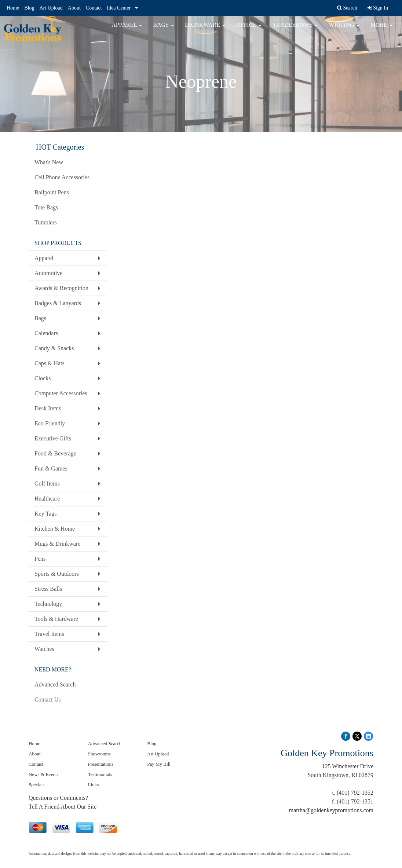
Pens (40, 559)
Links (94, 785)
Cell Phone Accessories (62, 177)
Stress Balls (48, 589)
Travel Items (49, 634)
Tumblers (46, 222)
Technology (48, 604)
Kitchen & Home (55, 529)
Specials (36, 785)
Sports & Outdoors (57, 574)
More (381, 29)
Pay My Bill (159, 764)
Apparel (127, 29)
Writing (344, 29)
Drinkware (205, 29)
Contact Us (48, 699)
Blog (29, 8)
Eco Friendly (50, 423)
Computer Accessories (61, 393)
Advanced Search (55, 684)
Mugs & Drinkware (57, 544)
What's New (49, 162)
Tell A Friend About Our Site (63, 807)
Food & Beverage (55, 453)
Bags (163, 29)
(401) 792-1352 (355, 793)
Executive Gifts (53, 438)
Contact (94, 8)
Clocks (43, 378)
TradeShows (295, 29)
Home (13, 8)
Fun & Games (51, 468)
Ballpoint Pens (52, 192)
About (74, 8)
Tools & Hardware (56, 619)
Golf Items (47, 484)
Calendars (46, 333)
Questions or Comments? (58, 798)
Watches (44, 649)
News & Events (44, 774)
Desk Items (48, 408)
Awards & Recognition (61, 288)
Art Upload (51, 8)
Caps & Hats (50, 363)
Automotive (48, 273)
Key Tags (45, 514)
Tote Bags (46, 207)
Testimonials (100, 774)
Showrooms (99, 754)
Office (249, 29)
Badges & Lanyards (58, 303)
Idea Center (119, 8)
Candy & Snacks (54, 348)
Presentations (101, 764)
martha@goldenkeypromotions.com (331, 810)
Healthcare (47, 499)
